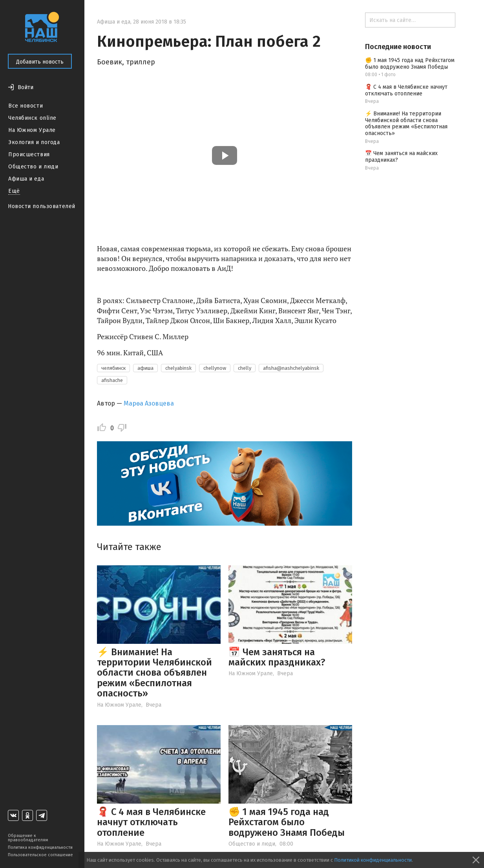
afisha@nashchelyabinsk (291, 368)
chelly (245, 368)
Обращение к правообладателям (28, 838)
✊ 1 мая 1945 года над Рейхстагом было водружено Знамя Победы (287, 822)
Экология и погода (34, 142)
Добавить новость (40, 62)
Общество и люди (33, 167)
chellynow (215, 368)
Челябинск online (32, 118)
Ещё (14, 191)
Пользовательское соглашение (40, 855)
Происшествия (29, 154)
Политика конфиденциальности (40, 847)
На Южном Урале (32, 130)
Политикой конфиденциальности (373, 860)
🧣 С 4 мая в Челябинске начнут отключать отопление (151, 822)
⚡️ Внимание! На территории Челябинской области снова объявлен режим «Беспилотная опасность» (154, 673)
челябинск (113, 368)
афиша (145, 368)
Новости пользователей (42, 206)
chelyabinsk (178, 368)
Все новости (26, 106)
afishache (112, 380)
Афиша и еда (26, 179)
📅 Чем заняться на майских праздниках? (277, 657)
